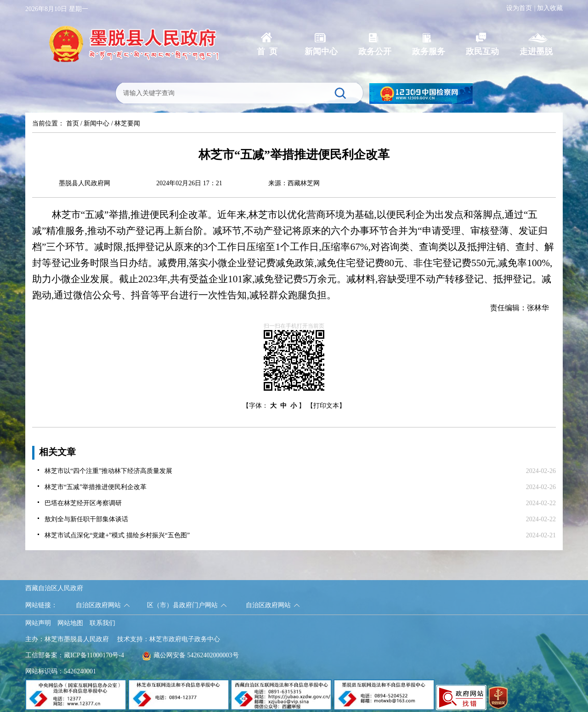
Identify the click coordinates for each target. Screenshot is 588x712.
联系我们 (102, 623)
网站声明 (38, 623)
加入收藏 (550, 8)
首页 (73, 123)
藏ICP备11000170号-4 (94, 655)
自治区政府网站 (98, 605)
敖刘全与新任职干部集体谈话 (86, 519)
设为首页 (519, 8)
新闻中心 (96, 123)
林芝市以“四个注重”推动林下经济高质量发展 (108, 471)
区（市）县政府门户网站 (182, 605)
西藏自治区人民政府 (54, 588)
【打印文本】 (326, 406)
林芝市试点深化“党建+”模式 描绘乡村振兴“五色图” (117, 535)
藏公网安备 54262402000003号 (190, 655)
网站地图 (70, 623)
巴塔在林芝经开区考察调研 (83, 503)
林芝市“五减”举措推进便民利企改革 (96, 487)
